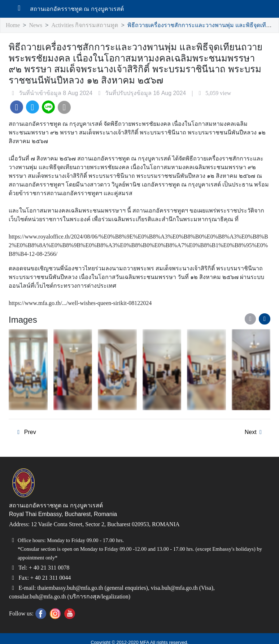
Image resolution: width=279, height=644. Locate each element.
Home (13, 25)
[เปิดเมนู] (22, 9)
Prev (25, 424)
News (37, 25)
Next (254, 424)
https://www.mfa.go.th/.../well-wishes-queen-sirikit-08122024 (92, 295)
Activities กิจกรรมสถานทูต (86, 25)
